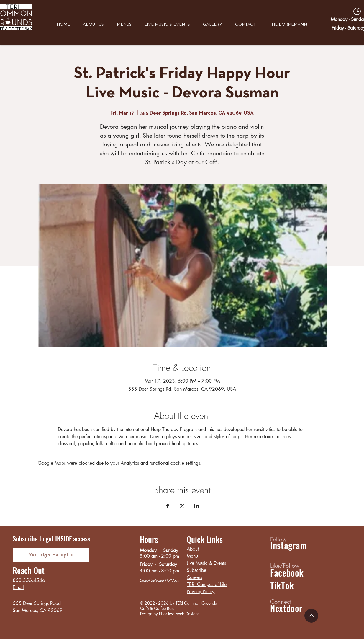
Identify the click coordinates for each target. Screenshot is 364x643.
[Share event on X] (182, 506)
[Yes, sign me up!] (51, 555)
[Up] (311, 616)
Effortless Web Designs (179, 614)
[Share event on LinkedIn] (197, 506)
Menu (192, 556)
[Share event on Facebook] (168, 506)
